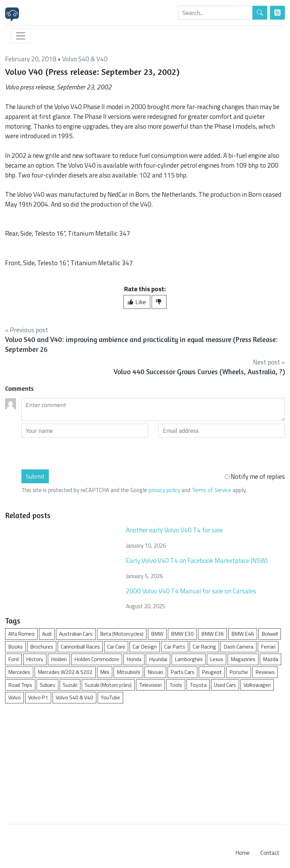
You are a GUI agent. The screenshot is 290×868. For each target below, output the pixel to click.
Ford (13, 659)
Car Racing (204, 647)
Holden (59, 659)
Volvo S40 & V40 (85, 59)
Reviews (265, 672)
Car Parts (175, 647)
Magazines (243, 659)
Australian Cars (76, 634)
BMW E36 (212, 634)
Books (15, 647)
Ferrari (268, 647)
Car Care (116, 647)
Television (150, 685)
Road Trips (20, 685)
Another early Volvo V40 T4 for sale (174, 530)
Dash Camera (238, 647)
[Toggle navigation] (21, 36)
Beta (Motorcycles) (122, 634)
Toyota (198, 685)
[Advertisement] (145, 760)
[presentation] (73, 453)
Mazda (270, 659)
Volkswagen (257, 685)
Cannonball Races (80, 647)
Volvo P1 (38, 697)
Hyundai (158, 659)
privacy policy (164, 490)
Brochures (42, 647)
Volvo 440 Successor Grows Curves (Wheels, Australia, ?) (199, 372)
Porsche (239, 672)
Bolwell (270, 634)
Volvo (14, 697)
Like (137, 302)
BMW (157, 634)
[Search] (215, 13)
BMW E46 (243, 634)
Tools (176, 685)
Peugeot (212, 672)
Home (243, 853)
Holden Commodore (97, 659)
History (35, 659)
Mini (105, 672)
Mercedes (19, 672)
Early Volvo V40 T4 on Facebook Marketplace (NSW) (197, 560)
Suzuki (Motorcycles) (108, 685)
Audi (47, 634)
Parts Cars (182, 672)
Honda (134, 659)
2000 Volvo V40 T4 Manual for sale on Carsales (191, 591)
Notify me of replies (255, 477)
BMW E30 (182, 634)
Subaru (47, 685)
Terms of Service (211, 490)
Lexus (217, 659)
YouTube (110, 697)
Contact (270, 853)
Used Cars (225, 685)
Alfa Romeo (21, 634)
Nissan (155, 672)
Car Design (145, 647)
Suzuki (70, 685)
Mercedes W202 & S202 (65, 672)
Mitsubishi (128, 672)
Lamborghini (189, 659)
